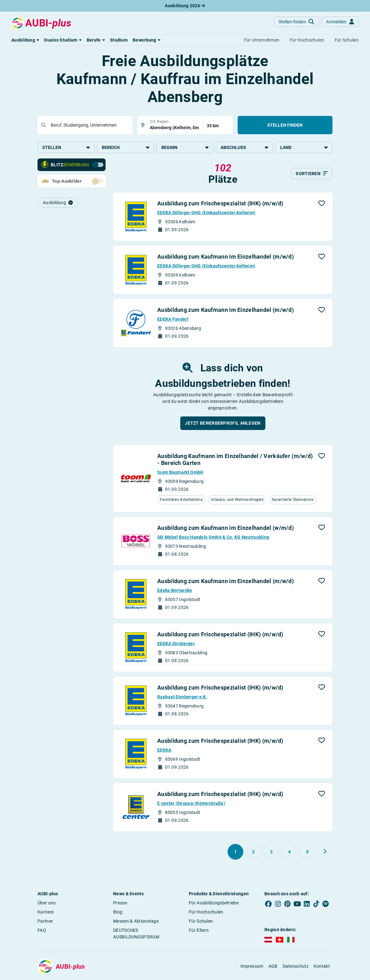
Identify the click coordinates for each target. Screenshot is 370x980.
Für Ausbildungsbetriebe (214, 903)
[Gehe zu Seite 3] (271, 852)
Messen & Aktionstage (136, 922)
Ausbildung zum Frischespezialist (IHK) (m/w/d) (220, 204)
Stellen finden (285, 125)
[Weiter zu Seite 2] (325, 852)
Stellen (66, 147)
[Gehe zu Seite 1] (235, 852)
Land (304, 147)
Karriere (46, 913)
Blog (118, 913)
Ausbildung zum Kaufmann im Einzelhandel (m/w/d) (225, 258)
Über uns (46, 903)
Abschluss (244, 147)
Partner (45, 922)
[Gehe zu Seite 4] (289, 852)
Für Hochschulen (206, 913)
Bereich (126, 147)
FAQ (42, 931)
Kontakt (322, 967)
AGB (273, 967)
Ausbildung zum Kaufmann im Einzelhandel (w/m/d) (225, 528)
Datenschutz (296, 967)
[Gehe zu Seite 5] (307, 852)
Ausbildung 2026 (185, 6)
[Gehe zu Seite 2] (253, 852)
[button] (25, 40)
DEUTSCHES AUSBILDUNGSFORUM (136, 934)
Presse (120, 903)
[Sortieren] (312, 175)
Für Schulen (201, 922)
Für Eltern (199, 931)
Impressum (252, 967)
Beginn (185, 147)
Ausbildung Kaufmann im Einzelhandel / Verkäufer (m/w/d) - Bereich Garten (235, 460)
